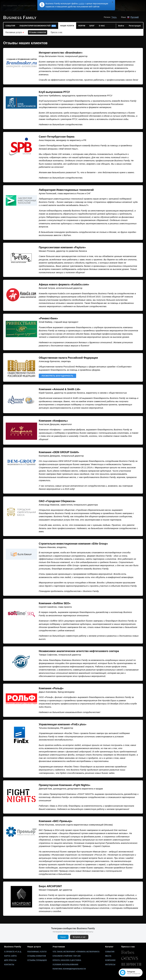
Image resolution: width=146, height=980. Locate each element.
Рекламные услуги (37, 952)
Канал (63, 937)
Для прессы (10, 960)
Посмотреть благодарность (57, 376)
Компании (110, 960)
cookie (81, 4)
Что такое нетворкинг (64, 952)
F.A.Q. (19, 952)
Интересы (110, 964)
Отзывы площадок (37, 960)
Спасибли (58, 956)
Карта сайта (10, 956)
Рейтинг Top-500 (73, 956)
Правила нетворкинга (88, 952)
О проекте (9, 952)
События (110, 952)
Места (108, 956)
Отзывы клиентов (37, 956)
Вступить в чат (79, 937)
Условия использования (65, 964)
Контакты (9, 964)
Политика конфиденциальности (69, 969)
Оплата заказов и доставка (67, 960)
